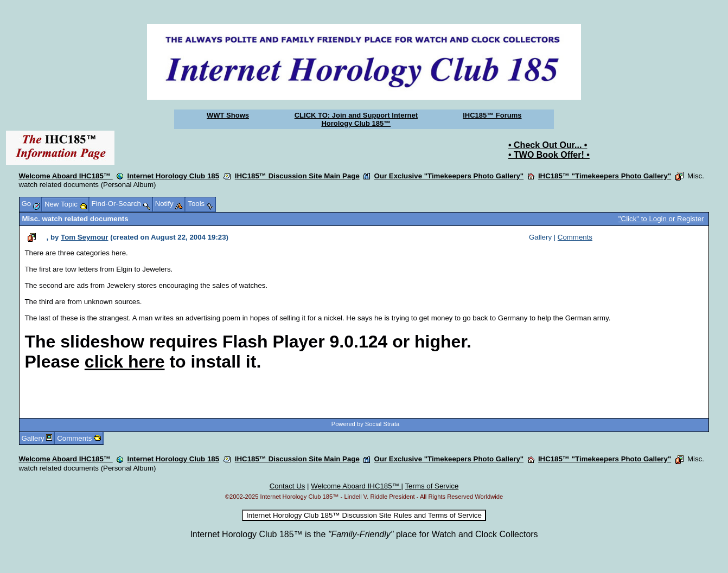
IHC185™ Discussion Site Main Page (297, 176)
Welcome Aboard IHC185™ (66, 176)
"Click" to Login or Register (661, 219)
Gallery (33, 438)
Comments (575, 237)
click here (125, 362)
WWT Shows (228, 115)
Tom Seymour (84, 237)
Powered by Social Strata (366, 424)
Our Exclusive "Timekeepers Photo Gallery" (449, 176)
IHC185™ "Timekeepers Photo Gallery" (605, 176)
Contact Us (288, 486)
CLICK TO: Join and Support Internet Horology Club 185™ (356, 119)
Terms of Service (432, 486)
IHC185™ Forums (492, 115)
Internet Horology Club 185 (174, 176)
